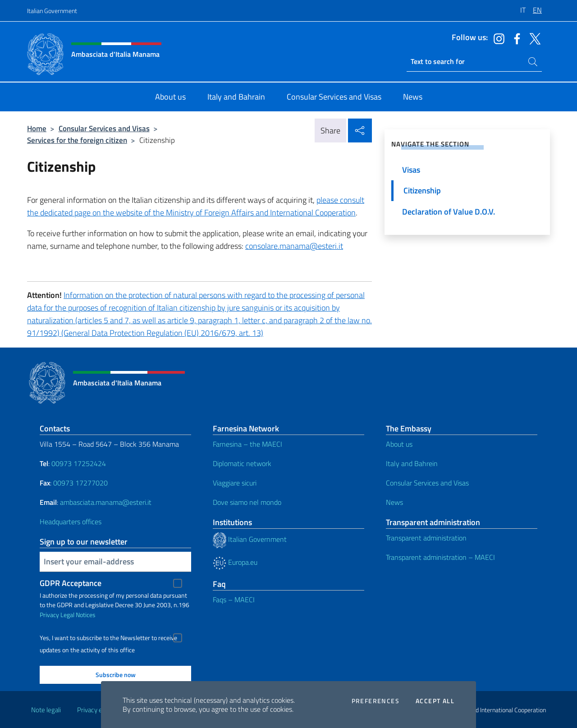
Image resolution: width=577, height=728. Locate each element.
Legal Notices (78, 615)
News (394, 502)
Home (37, 128)
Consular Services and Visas (104, 128)
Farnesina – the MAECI (247, 444)
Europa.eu (235, 562)
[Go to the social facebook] (515, 38)
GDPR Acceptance (71, 583)
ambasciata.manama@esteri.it (106, 502)
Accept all (435, 701)
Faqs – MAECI (234, 600)
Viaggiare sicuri (235, 483)
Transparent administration (426, 538)
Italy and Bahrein (412, 463)
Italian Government (52, 11)
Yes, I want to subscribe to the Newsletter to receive (108, 638)
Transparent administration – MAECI (440, 557)
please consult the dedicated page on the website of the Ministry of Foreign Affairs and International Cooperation (196, 206)
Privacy (49, 615)
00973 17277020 (81, 483)
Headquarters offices (71, 522)
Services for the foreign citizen (77, 140)
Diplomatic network (242, 463)
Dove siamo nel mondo (247, 502)
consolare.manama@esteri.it (294, 246)
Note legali (46, 710)
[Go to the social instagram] (497, 38)
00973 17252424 (79, 463)
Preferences (376, 701)
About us (399, 444)
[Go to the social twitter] (533, 38)
